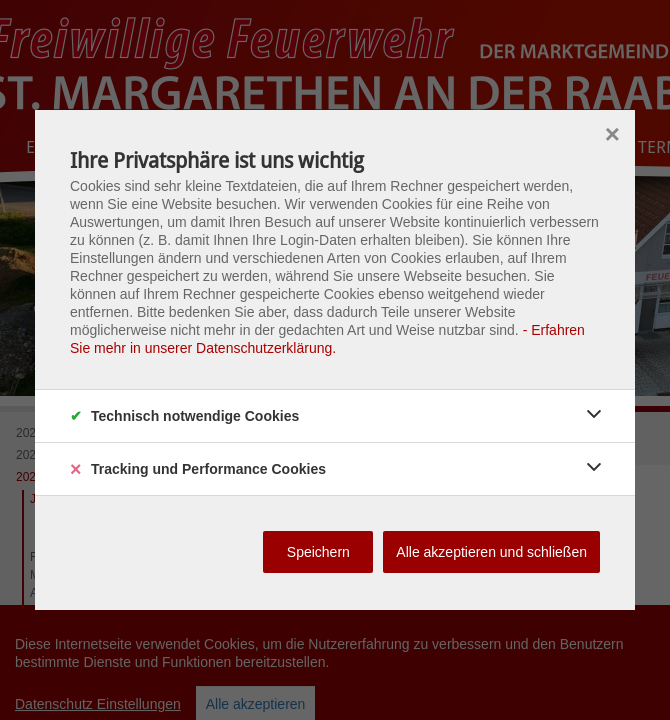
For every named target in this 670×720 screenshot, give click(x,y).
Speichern (318, 552)
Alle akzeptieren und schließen (491, 552)
